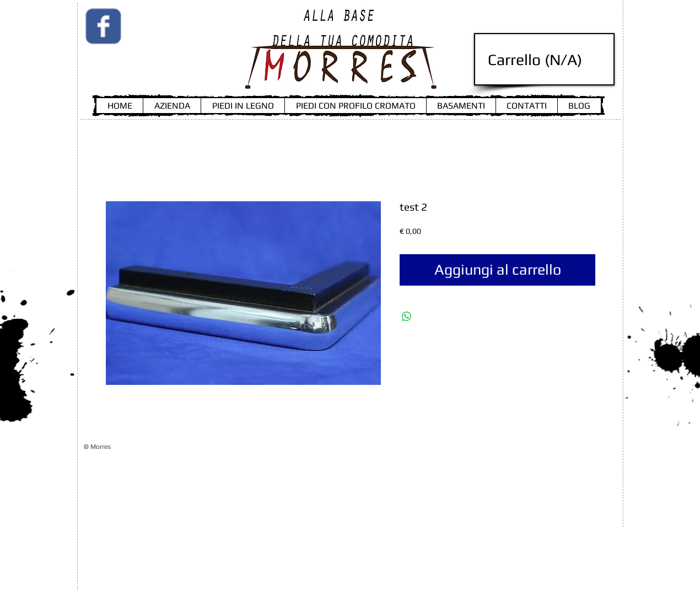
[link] (547, 60)
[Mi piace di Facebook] (157, 61)
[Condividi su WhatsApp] (407, 317)
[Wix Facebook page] (103, 26)
